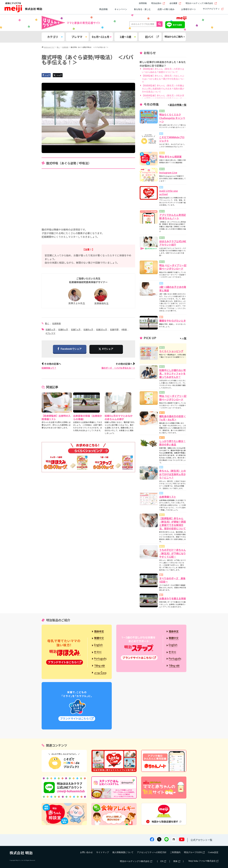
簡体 (177, 861)
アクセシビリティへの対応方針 (152, 852)
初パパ (152, 37)
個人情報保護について (123, 852)
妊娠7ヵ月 (76, 329)
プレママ (79, 37)
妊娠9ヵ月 (88, 329)
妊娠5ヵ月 (51, 329)
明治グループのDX (194, 852)
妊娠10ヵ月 (102, 329)
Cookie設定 (213, 852)
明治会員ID (158, 3)
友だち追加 (177, 25)
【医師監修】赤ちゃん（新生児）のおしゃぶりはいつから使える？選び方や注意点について (163, 79)
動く (47, 323)
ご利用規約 (175, 852)
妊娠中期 (114, 329)
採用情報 (143, 3)
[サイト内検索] (222, 3)
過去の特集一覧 (177, 105)
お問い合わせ (86, 852)
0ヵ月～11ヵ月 (102, 37)
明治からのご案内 (175, 37)
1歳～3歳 (128, 37)
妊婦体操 (57, 323)
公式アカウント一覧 (201, 840)
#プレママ (51, 333)
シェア (46, 75)
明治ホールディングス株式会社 (201, 3)
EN (163, 861)
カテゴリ (55, 37)
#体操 (124, 329)
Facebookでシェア (70, 349)
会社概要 (175, 3)
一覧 (183, 338)
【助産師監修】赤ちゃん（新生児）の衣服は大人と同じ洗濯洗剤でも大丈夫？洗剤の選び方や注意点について (163, 89)
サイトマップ (103, 852)
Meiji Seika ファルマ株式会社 (203, 861)
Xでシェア (108, 349)
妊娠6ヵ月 (63, 329)
